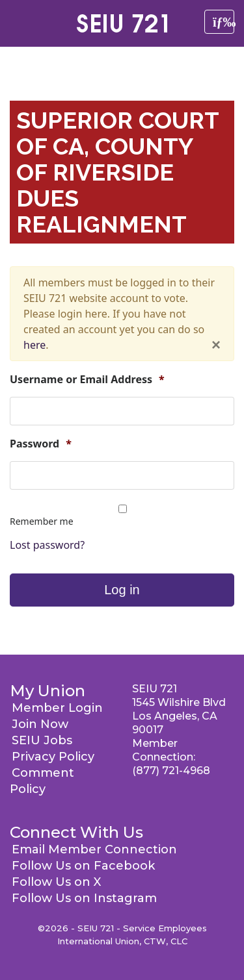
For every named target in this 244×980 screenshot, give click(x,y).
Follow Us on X (56, 882)
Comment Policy (42, 781)
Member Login (57, 708)
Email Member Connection (94, 849)
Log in (122, 590)
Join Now (40, 724)
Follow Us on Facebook (83, 866)
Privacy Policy (53, 757)
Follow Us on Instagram (84, 898)
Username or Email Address (87, 380)
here (34, 345)
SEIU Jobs (42, 740)
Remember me (42, 521)
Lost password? (47, 545)
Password (41, 444)
